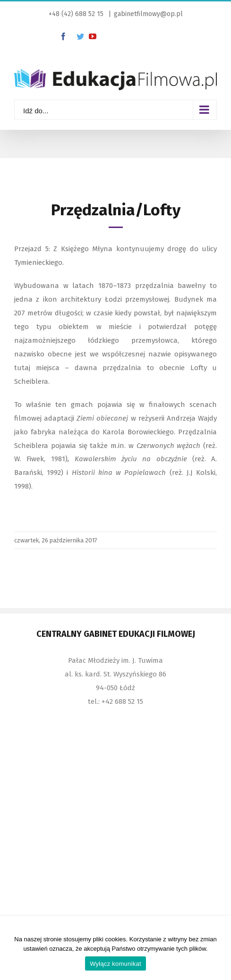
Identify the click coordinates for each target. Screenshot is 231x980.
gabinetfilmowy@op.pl (148, 14)
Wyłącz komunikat (115, 964)
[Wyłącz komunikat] (219, 954)
